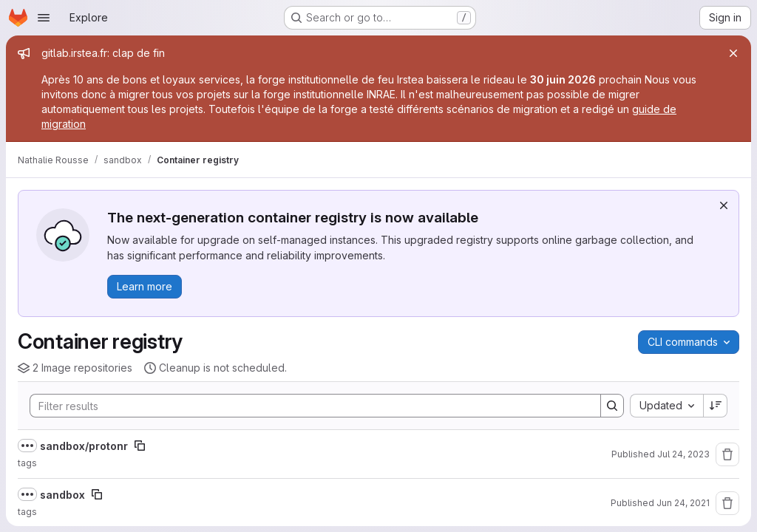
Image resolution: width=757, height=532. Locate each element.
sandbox (62, 495)
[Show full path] (27, 446)
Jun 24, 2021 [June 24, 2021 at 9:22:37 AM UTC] (683, 503)
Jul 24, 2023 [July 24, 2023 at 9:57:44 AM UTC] (683, 454)
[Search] (308, 406)
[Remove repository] (727, 454)
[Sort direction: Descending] (716, 406)
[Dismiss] (724, 205)
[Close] (733, 53)
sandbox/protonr (84, 446)
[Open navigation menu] (44, 18)
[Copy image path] (140, 446)
